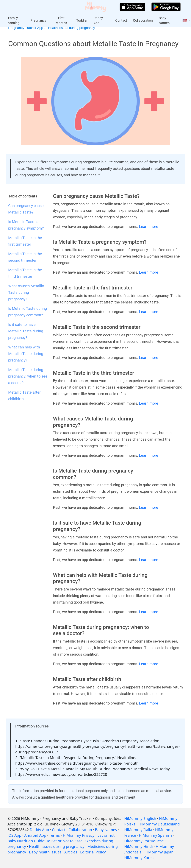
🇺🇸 (185, 20)
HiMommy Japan (159, 852)
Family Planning (13, 20)
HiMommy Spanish (155, 835)
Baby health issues (45, 852)
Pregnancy (38, 20)
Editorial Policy (93, 852)
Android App (35, 835)
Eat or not (106, 835)
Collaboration (143, 20)
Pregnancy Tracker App (26, 28)
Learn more (149, 227)
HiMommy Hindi (138, 846)
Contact (121, 20)
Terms (54, 835)
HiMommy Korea (139, 858)
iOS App (14, 835)
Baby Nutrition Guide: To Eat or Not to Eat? (45, 841)
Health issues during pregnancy (71, 28)
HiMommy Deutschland (159, 824)
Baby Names (164, 20)
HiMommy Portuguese (144, 841)
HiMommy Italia (138, 830)
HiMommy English (140, 818)
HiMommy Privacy (79, 835)
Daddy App (98, 20)
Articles (71, 852)
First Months (61, 20)
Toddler (82, 20)
